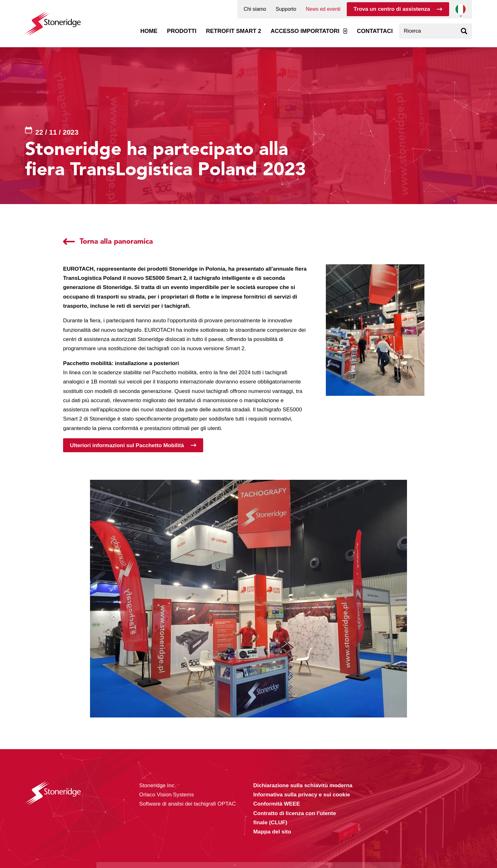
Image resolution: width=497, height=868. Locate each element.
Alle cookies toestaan (355, 817)
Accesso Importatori (305, 31)
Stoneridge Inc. (158, 785)
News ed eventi (323, 9)
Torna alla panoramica (116, 241)
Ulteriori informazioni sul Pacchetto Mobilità (127, 445)
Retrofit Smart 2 (234, 31)
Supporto (286, 9)
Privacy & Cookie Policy (179, 850)
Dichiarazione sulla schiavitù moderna (303, 785)
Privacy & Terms (268, 850)
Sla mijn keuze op (356, 830)
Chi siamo (255, 9)
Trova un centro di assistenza (392, 9)
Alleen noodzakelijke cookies (356, 843)
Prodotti (182, 31)
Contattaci (375, 31)
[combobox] (436, 31)
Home (149, 31)
